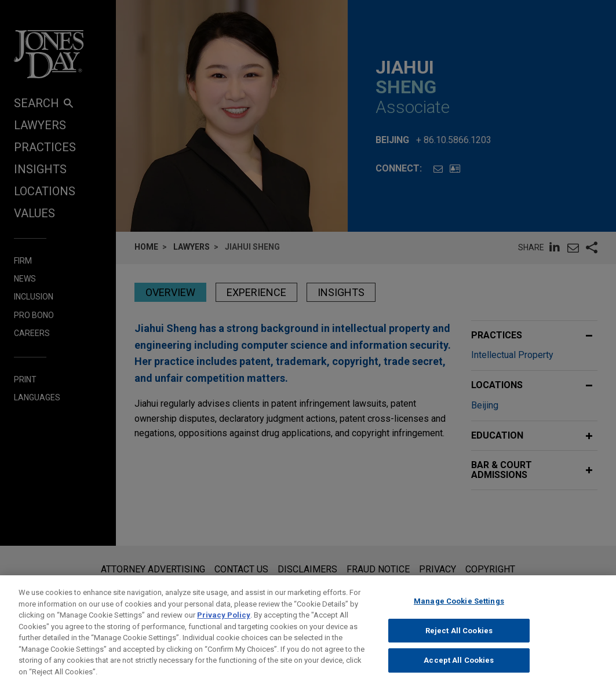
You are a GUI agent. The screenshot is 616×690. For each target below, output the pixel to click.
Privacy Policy (224, 625)
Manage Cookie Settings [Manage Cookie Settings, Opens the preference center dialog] (459, 611)
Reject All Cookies (459, 640)
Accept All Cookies (459, 670)
